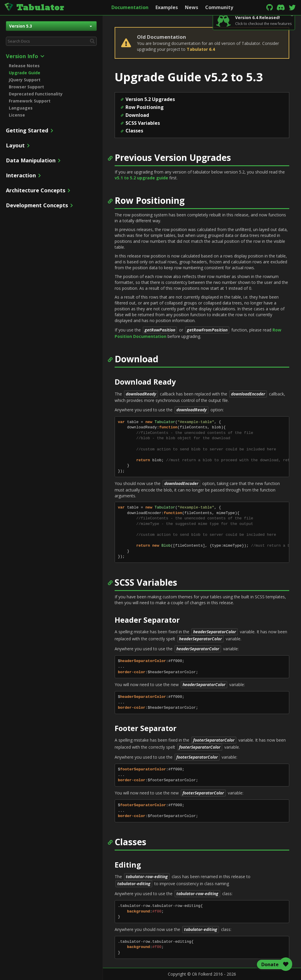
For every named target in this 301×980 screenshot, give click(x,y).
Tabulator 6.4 (201, 49)
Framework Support (30, 101)
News (192, 7)
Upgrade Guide (25, 73)
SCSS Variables (143, 123)
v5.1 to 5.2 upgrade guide (141, 178)
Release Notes (24, 66)
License (17, 115)
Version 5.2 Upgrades (150, 99)
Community (219, 7)
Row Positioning (145, 107)
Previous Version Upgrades (173, 158)
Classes (134, 131)
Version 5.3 (51, 26)
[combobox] (51, 41)
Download (137, 115)
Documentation (130, 7)
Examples (167, 7)
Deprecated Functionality (36, 94)
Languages (21, 108)
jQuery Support (25, 80)
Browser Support (26, 87)
